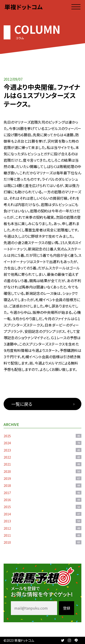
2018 (42, 485)
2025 (42, 436)
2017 (42, 493)
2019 (42, 478)
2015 (42, 507)
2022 (42, 457)
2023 (42, 450)
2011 (42, 535)
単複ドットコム (24, 7)
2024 (42, 443)
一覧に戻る (22, 404)
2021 (42, 464)
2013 (42, 521)
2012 (42, 528)
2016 (42, 500)
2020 (42, 471)
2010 (42, 542)
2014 (42, 514)
